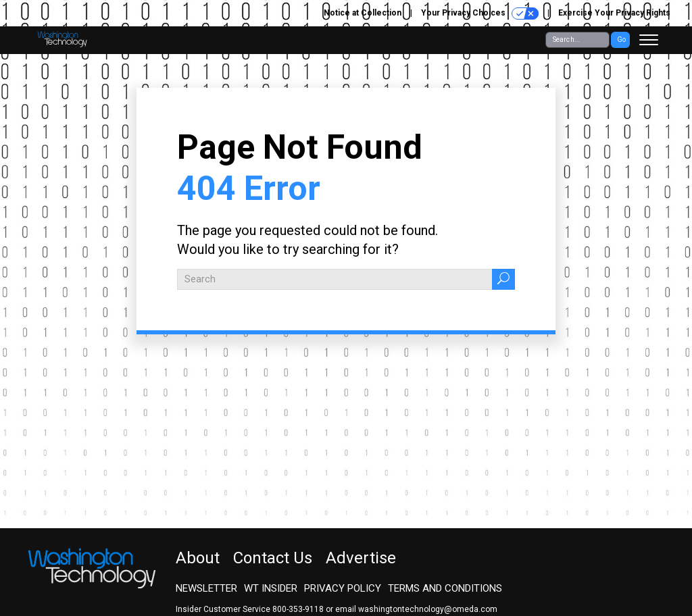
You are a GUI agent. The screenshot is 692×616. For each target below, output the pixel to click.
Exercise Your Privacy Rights (614, 13)
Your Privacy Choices (480, 14)
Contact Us (273, 558)
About (198, 558)
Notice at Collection (363, 13)
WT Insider (271, 588)
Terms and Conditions (445, 588)
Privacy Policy (343, 588)
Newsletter (206, 588)
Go (621, 40)
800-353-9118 (298, 609)
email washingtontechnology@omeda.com (416, 609)
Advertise (361, 558)
